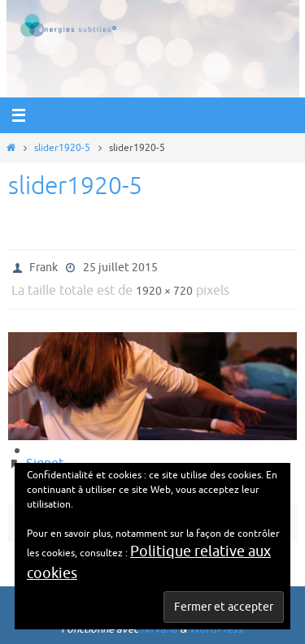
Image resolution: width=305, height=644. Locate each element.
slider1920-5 (62, 148)
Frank (44, 268)
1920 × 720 (164, 291)
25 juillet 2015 (120, 268)
